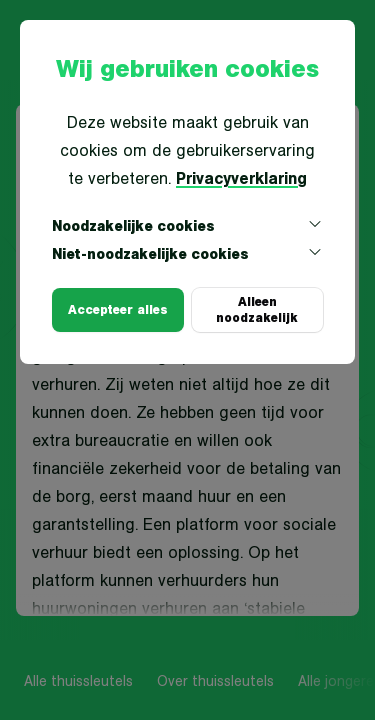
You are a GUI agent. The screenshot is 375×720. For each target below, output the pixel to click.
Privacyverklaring (241, 178)
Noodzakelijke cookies (187, 225)
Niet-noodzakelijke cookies (187, 253)
